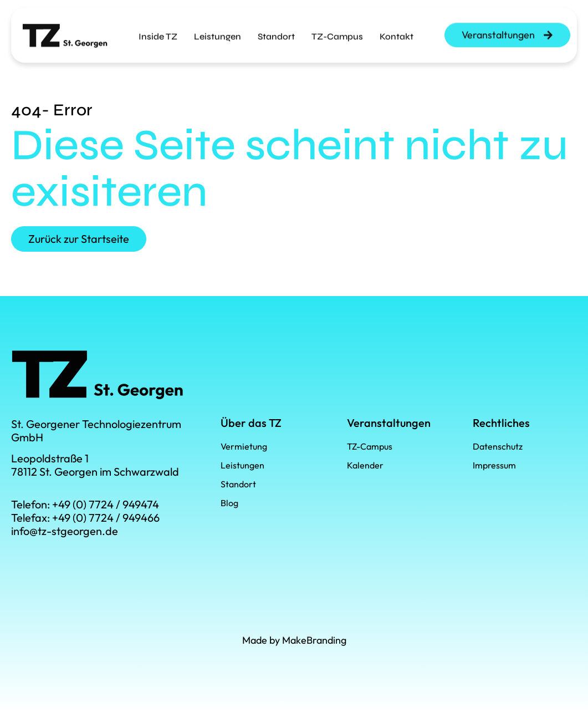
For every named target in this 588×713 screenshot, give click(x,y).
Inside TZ (158, 29)
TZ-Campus (337, 29)
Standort (276, 29)
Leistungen (218, 29)
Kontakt (397, 29)
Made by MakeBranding (294, 640)
